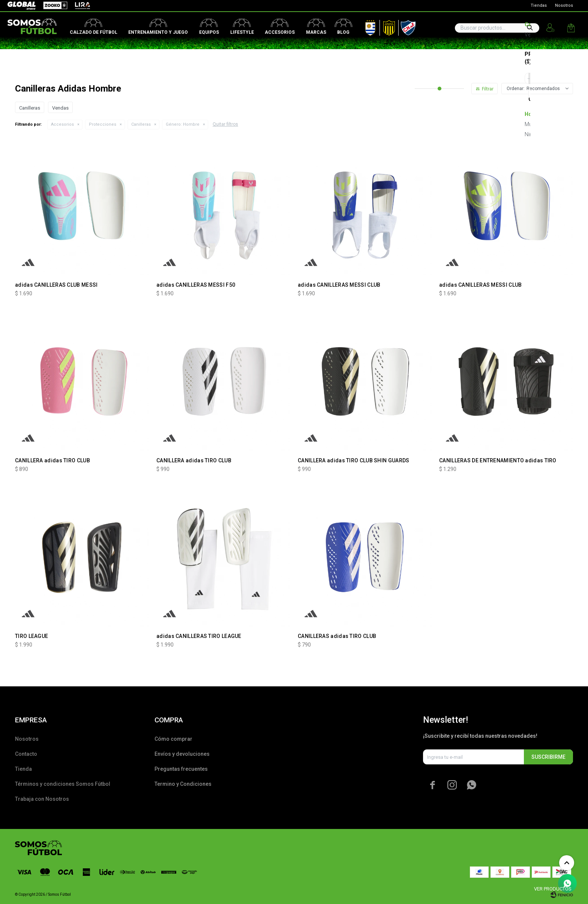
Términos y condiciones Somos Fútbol (63, 784)
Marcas (316, 32)
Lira (79, 6)
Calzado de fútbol (94, 32)
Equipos (209, 32)
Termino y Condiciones (183, 784)
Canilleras (141, 124)
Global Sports (21, 6)
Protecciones (103, 124)
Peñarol (386, 26)
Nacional (406, 26)
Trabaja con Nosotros (42, 799)
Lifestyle (242, 32)
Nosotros (564, 5)
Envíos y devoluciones (182, 754)
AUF (365, 26)
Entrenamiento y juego (158, 32)
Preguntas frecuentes (181, 769)
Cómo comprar (173, 739)
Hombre (183, 124)
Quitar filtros (225, 124)
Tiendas (539, 5)
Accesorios (280, 32)
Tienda (23, 769)
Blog (343, 32)
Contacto (26, 754)
